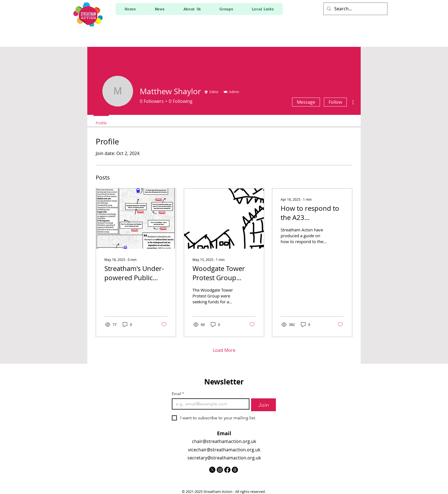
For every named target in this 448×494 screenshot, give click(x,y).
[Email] (209, 404)
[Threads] (235, 470)
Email (178, 394)
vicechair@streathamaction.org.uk (224, 450)
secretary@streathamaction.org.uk (224, 458)
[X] (212, 470)
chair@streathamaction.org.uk (224, 441)
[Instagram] (220, 470)
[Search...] (355, 9)
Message (306, 102)
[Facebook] (227, 470)
